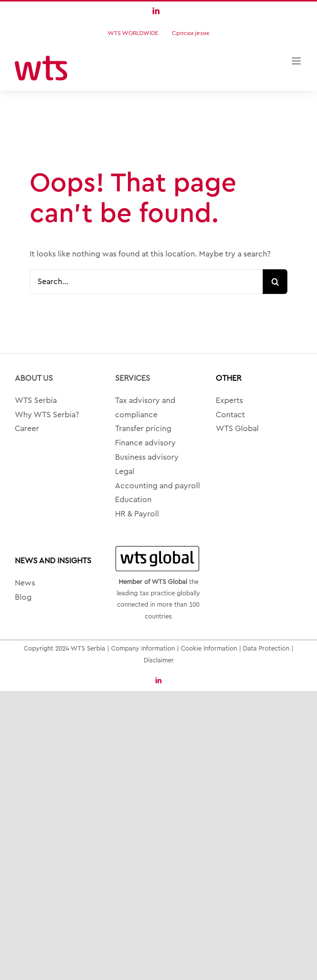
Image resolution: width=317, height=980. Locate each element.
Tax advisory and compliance (145, 408)
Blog (23, 597)
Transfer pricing (143, 429)
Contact (230, 415)
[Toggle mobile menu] (297, 61)
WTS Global (237, 429)
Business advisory (147, 457)
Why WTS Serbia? (47, 415)
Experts (229, 400)
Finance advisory (145, 443)
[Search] (275, 282)
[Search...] (146, 282)
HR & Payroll (137, 514)
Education (133, 500)
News (25, 583)
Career (27, 429)
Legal (125, 472)
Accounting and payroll (158, 486)
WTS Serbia (36, 400)
